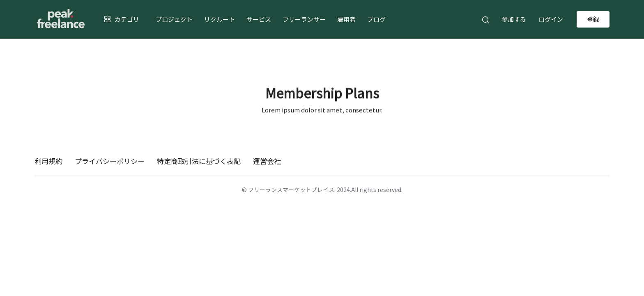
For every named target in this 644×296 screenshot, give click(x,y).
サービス (259, 19)
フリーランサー (304, 19)
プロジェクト (174, 19)
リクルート (220, 19)
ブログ (376, 19)
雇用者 (346, 19)
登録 (593, 19)
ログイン (551, 19)
